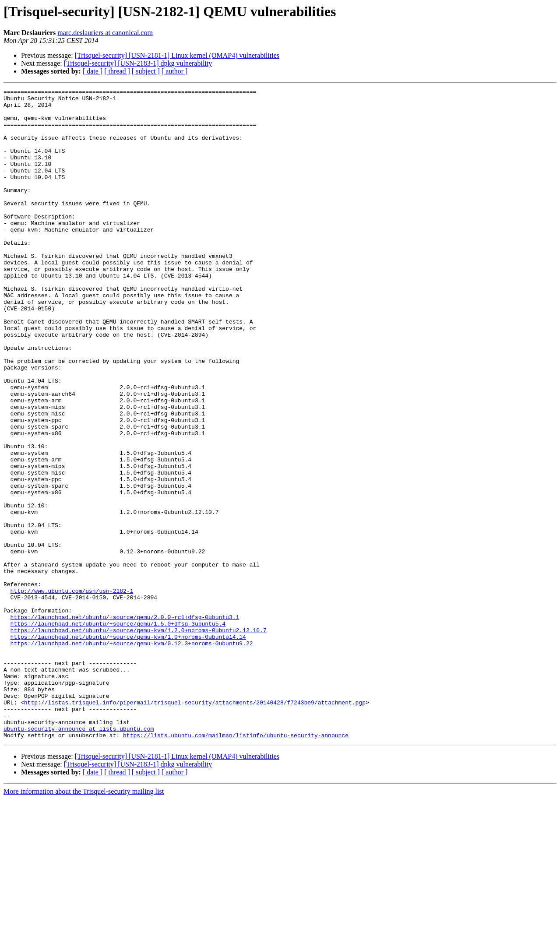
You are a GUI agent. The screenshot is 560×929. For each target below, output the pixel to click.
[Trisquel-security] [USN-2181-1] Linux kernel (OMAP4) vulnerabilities (177, 55)
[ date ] (93, 71)
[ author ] (175, 71)
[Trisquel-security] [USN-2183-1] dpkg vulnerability (138, 63)
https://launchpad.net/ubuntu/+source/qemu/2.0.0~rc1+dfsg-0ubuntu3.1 (125, 723)
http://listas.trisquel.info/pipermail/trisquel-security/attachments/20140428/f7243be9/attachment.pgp (195, 826)
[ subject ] (146, 71)
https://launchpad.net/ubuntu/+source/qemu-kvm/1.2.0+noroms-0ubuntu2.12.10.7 (139, 739)
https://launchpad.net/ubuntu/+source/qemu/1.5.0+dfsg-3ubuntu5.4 (118, 731)
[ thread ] (117, 71)
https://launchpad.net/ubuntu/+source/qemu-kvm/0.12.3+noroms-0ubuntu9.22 (132, 755)
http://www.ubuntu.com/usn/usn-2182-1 (72, 692)
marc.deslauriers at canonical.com (105, 33)
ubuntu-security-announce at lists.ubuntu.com (79, 857)
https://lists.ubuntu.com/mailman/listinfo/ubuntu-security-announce (236, 865)
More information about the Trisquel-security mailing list (84, 921)
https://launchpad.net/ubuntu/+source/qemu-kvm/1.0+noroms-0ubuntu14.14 (128, 747)
